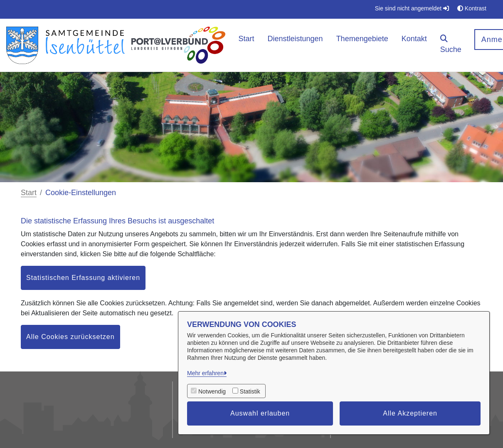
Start (29, 193)
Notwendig (212, 391)
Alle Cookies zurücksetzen (70, 337)
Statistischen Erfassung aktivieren (83, 278)
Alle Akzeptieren (410, 413)
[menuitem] (247, 45)
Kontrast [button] (472, 8)
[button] (451, 45)
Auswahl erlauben (260, 413)
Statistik (250, 391)
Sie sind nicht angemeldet (412, 8)
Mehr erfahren (205, 373)
